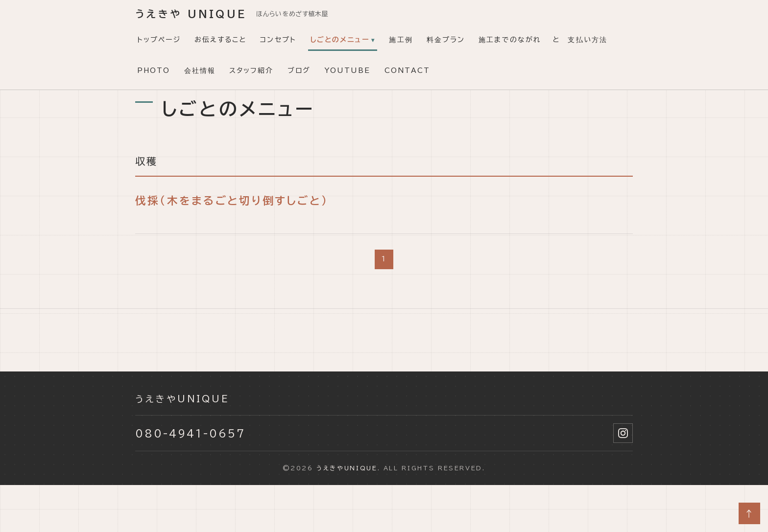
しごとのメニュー (340, 40)
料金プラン (446, 40)
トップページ (159, 40)
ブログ (299, 70)
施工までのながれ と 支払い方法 (543, 40)
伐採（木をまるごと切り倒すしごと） (232, 201)
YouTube (348, 70)
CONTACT (408, 70)
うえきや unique (191, 14)
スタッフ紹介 (252, 70)
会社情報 (200, 70)
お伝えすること (221, 40)
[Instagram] (623, 433)
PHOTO (154, 70)
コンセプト (278, 40)
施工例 (401, 40)
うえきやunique (182, 399)
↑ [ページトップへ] (750, 513)
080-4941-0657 (190, 433)
